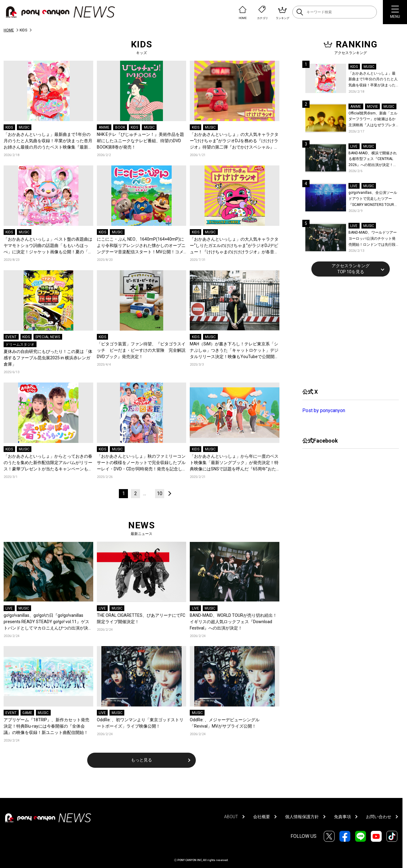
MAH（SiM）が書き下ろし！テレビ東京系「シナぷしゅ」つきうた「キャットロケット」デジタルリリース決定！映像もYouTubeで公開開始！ (234, 351)
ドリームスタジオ (20, 344)
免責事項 (342, 817)
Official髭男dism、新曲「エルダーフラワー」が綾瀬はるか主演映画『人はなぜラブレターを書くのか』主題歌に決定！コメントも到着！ (373, 120)
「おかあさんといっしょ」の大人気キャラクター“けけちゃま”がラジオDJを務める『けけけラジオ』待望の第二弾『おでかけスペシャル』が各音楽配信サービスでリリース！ (234, 141)
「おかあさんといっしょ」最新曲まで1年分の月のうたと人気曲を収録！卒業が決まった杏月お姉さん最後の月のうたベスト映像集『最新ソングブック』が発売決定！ (48, 141)
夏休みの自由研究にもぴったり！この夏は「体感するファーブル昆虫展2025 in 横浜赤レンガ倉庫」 (48, 358)
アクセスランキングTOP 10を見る (351, 269)
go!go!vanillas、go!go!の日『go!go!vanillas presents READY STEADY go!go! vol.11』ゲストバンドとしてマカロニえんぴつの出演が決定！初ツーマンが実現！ (46, 622)
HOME (9, 30)
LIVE (9, 608)
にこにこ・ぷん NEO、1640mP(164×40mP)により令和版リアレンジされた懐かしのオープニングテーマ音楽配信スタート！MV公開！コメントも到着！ (141, 246)
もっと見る (141, 760)
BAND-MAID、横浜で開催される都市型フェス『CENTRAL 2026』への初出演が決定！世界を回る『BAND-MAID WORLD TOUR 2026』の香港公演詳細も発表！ (373, 160)
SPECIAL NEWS (48, 337)
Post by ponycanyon (324, 410)
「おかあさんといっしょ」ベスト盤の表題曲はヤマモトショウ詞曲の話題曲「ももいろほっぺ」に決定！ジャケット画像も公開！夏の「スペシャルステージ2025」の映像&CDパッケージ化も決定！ (48, 246)
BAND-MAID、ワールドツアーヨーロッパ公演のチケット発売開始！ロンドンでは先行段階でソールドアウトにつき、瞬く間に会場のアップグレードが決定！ (373, 239)
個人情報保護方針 (302, 817)
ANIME (104, 127)
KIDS (9, 127)
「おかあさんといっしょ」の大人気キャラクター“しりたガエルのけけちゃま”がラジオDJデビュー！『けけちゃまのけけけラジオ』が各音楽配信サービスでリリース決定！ (234, 246)
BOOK (120, 127)
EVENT (11, 337)
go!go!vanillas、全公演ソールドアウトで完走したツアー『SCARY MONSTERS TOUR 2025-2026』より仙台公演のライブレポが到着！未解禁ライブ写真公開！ (374, 199)
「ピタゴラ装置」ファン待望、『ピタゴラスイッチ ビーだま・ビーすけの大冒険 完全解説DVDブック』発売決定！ (141, 350)
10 (160, 493)
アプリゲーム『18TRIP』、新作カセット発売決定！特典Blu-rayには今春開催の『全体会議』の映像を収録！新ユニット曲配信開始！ (46, 726)
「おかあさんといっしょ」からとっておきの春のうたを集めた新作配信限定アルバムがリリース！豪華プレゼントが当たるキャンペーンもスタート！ (48, 463)
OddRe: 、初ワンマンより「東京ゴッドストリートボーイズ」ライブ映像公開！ (140, 723)
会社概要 (262, 817)
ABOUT (231, 817)
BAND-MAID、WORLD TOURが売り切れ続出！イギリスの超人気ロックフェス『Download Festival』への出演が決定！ (233, 622)
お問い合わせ (379, 817)
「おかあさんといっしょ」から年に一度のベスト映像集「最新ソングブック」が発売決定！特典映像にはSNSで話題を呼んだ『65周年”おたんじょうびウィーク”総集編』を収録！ (234, 463)
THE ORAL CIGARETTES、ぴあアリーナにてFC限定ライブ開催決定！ (141, 618)
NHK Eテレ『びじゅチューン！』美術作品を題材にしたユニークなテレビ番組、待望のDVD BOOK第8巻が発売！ (140, 141)
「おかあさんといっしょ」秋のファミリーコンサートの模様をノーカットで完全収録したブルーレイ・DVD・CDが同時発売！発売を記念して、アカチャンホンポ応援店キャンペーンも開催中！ (141, 463)
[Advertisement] (348, 332)
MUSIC (24, 127)
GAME (27, 713)
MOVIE (372, 107)
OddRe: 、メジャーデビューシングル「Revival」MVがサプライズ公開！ (225, 723)
